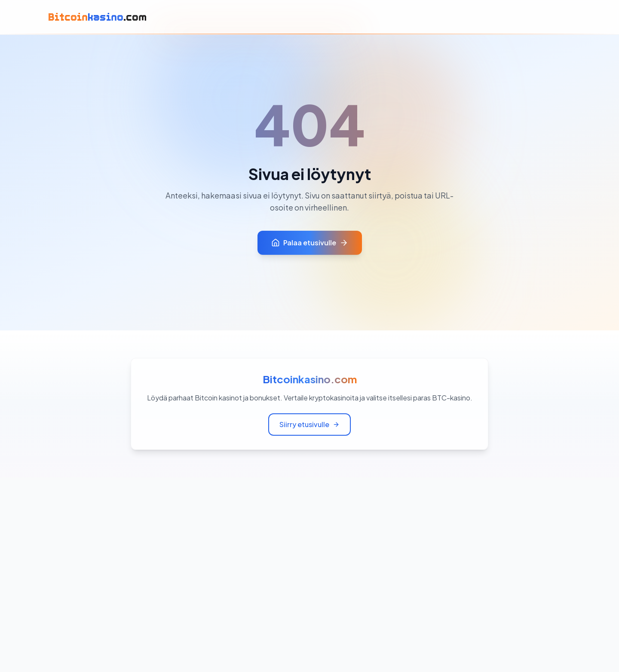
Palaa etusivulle (310, 243)
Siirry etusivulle (309, 424)
